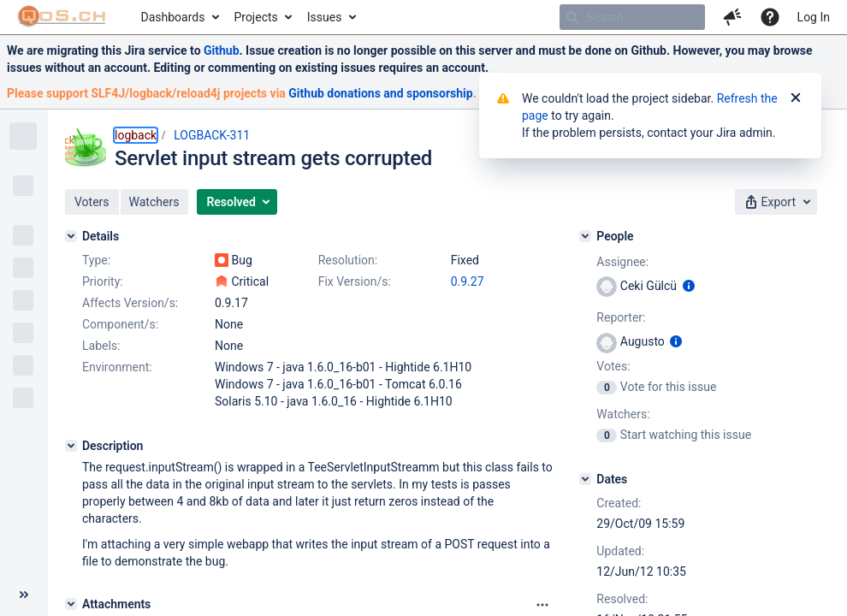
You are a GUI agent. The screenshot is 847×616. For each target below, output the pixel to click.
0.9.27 (468, 281)
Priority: (103, 281)
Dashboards (173, 17)
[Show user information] (689, 286)
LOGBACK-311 (212, 135)
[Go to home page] (62, 17)
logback (136, 135)
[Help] (770, 17)
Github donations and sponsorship (380, 93)
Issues (325, 17)
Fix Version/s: (355, 281)
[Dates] (585, 479)
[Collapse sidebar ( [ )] (24, 595)
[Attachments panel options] (542, 605)
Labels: (101, 346)
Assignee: (622, 262)
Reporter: (621, 317)
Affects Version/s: (130, 303)
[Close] (796, 98)
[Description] (71, 446)
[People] (585, 236)
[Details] (71, 236)
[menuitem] (179, 17)
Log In (814, 17)
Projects (255, 17)
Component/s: (120, 324)
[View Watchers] (608, 435)
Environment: (117, 367)
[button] (732, 17)
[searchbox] (632, 17)
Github (222, 50)
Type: (96, 260)
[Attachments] (71, 604)
